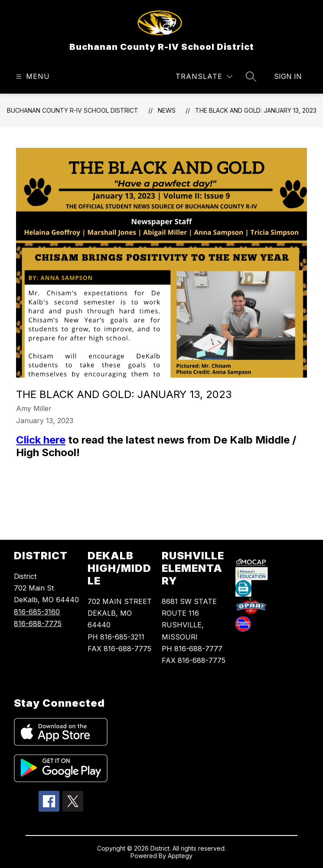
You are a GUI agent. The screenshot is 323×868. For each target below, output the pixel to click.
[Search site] (251, 76)
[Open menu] (32, 77)
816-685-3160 (37, 612)
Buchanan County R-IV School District (73, 110)
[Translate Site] (204, 77)
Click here (41, 440)
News (167, 110)
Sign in (288, 76)
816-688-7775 (38, 623)
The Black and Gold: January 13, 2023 (256, 110)
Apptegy (180, 856)
